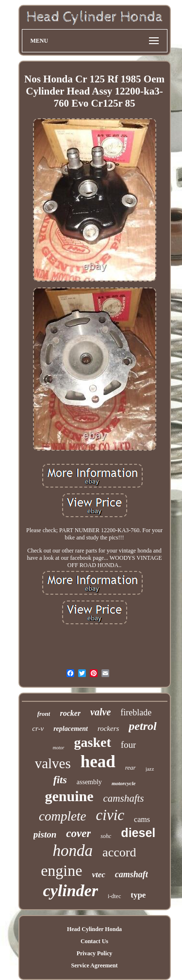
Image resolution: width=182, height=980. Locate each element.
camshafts (124, 798)
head (98, 762)
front (44, 714)
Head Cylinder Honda (94, 929)
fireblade (136, 712)
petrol (142, 726)
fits (60, 780)
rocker (70, 713)
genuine (69, 796)
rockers (108, 728)
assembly (89, 782)
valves (53, 763)
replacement (71, 729)
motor (59, 748)
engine (61, 870)
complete (62, 816)
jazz (150, 769)
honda (73, 851)
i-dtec (114, 896)
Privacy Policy (95, 953)
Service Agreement (94, 965)
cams (142, 819)
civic (110, 815)
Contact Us (94, 941)
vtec (98, 875)
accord (119, 852)
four (129, 745)
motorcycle (124, 783)
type (138, 895)
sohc (106, 836)
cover (78, 833)
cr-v (38, 728)
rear (131, 767)
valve (100, 712)
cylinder (71, 891)
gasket (93, 742)
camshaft (132, 874)
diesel (138, 833)
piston (45, 834)
